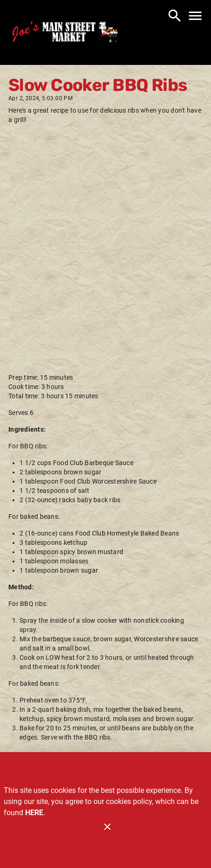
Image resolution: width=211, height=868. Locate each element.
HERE (34, 813)
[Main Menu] (195, 16)
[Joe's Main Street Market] (65, 33)
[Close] (107, 827)
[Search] (175, 16)
